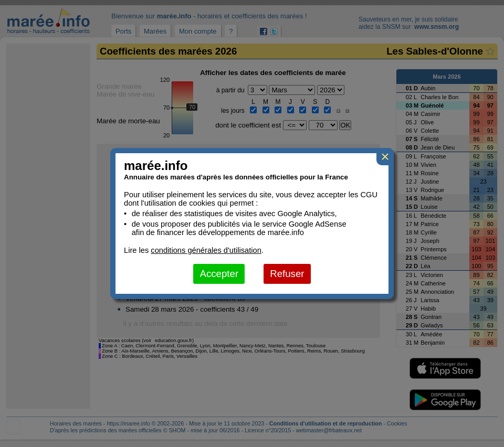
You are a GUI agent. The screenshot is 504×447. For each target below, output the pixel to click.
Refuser (287, 274)
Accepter (219, 274)
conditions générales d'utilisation (206, 250)
